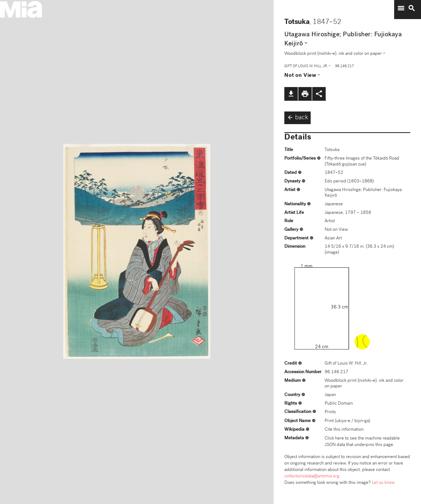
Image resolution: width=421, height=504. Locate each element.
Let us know (383, 483)
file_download (291, 94)
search (412, 8)
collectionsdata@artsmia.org (312, 476)
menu (401, 8)
